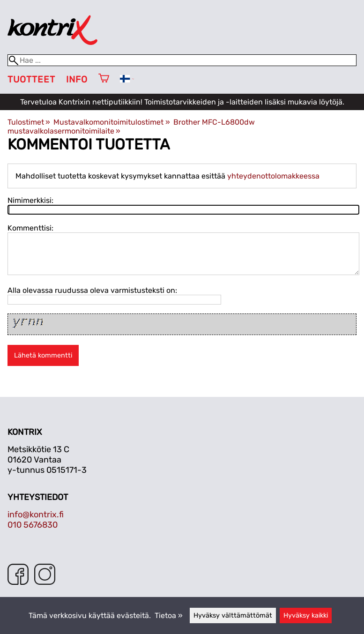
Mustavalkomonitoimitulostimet (111, 122)
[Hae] (182, 60)
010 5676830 (33, 525)
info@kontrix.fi (36, 515)
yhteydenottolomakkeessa (273, 176)
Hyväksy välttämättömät (233, 615)
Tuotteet (31, 79)
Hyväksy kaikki (306, 615)
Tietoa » (169, 615)
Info (77, 79)
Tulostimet (29, 122)
